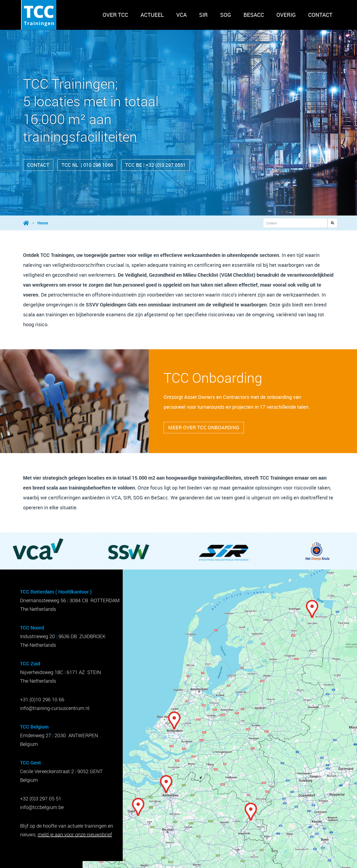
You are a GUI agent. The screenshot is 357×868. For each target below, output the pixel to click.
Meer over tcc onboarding (204, 427)
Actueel (152, 15)
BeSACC (254, 15)
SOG (226, 15)
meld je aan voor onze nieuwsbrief (75, 834)
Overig (286, 15)
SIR (203, 15)
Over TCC (115, 15)
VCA (181, 15)
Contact (320, 15)
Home (43, 223)
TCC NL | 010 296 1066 (87, 165)
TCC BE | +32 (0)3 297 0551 (155, 165)
